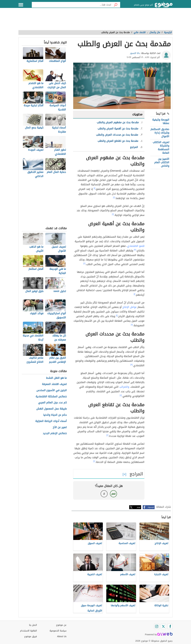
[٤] (121, 395)
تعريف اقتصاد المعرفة (54, 384)
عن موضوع (61, 625)
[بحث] (116, 5)
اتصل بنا (33, 625)
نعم (113, 494)
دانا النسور (135, 53)
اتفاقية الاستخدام (28, 631)
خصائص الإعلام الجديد (55, 433)
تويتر (139, 507)
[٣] (135, 250)
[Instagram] (157, 626)
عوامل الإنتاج (130, 307)
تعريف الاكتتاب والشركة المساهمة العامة (161, 148)
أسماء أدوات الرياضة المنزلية (51, 421)
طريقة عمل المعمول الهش (51, 409)
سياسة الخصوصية (58, 631)
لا (104, 494)
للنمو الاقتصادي (136, 246)
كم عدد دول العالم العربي (52, 403)
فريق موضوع (31, 636)
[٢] (114, 197)
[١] (95, 188)
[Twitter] (163, 626)
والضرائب (124, 387)
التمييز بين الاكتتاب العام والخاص (162, 162)
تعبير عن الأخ (60, 427)
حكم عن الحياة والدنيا (55, 415)
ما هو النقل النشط (56, 378)
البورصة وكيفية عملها (161, 121)
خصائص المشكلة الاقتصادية (51, 397)
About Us (62, 636)
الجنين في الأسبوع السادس (52, 390)
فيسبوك (151, 507)
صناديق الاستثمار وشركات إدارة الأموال (160, 133)
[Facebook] (170, 626)
